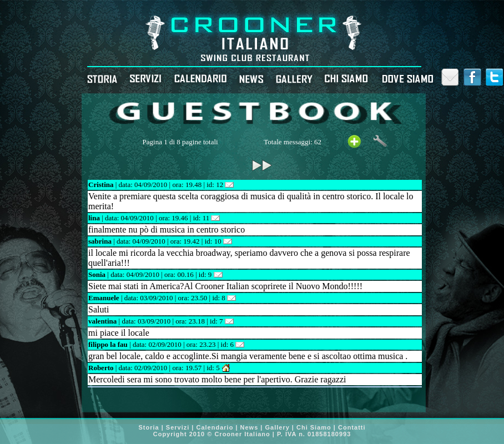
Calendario (215, 427)
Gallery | (280, 427)
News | (252, 427)
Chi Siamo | (317, 427)
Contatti (352, 427)
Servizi (179, 427)
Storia (150, 427)
